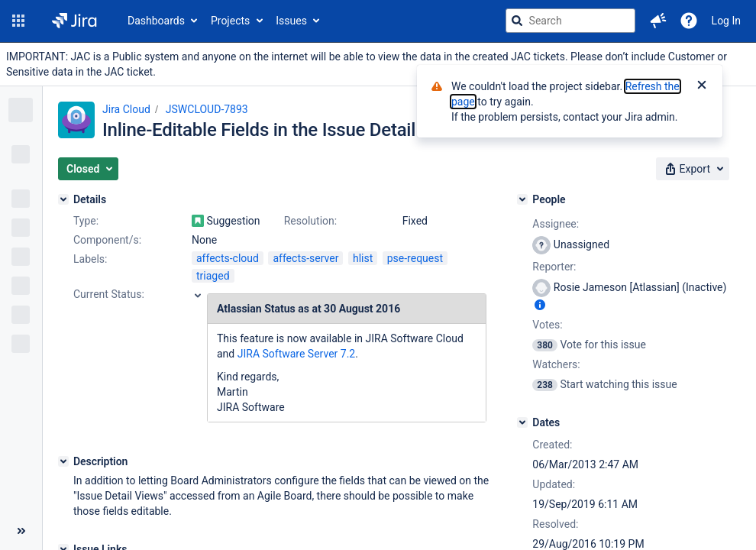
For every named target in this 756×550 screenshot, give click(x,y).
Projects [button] (230, 21)
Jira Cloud (126, 109)
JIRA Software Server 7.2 (297, 354)
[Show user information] (540, 305)
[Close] (702, 86)
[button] (18, 21)
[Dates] (522, 422)
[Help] (689, 21)
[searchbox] (570, 21)
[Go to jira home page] (74, 21)
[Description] (63, 461)
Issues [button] (291, 21)
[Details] (63, 199)
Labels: (90, 259)
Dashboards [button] (156, 21)
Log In (726, 21)
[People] (522, 199)
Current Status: (109, 294)
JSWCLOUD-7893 (207, 109)
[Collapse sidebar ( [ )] (21, 531)
